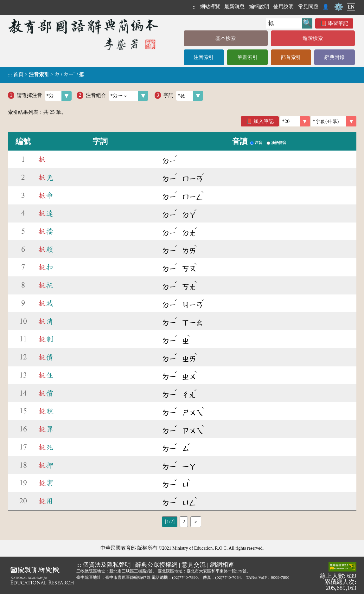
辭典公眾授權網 (156, 565)
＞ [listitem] (196, 522)
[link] (334, 121)
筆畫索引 (247, 57)
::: (193, 7)
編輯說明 (259, 6)
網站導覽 (210, 6)
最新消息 (234, 6)
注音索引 (204, 57)
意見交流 (194, 565)
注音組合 (117, 96)
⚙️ (339, 7)
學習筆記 (338, 23)
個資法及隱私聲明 (107, 565)
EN (351, 7)
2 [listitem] (184, 522)
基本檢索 (226, 38)
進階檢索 (313, 38)
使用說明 (284, 6)
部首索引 (291, 57)
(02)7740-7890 (185, 577)
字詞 (183, 96)
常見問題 (308, 6)
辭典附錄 (335, 57)
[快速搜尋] (284, 23)
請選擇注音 (44, 96)
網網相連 (222, 565)
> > (46, 74)
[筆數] (295, 121)
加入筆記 (264, 121)
